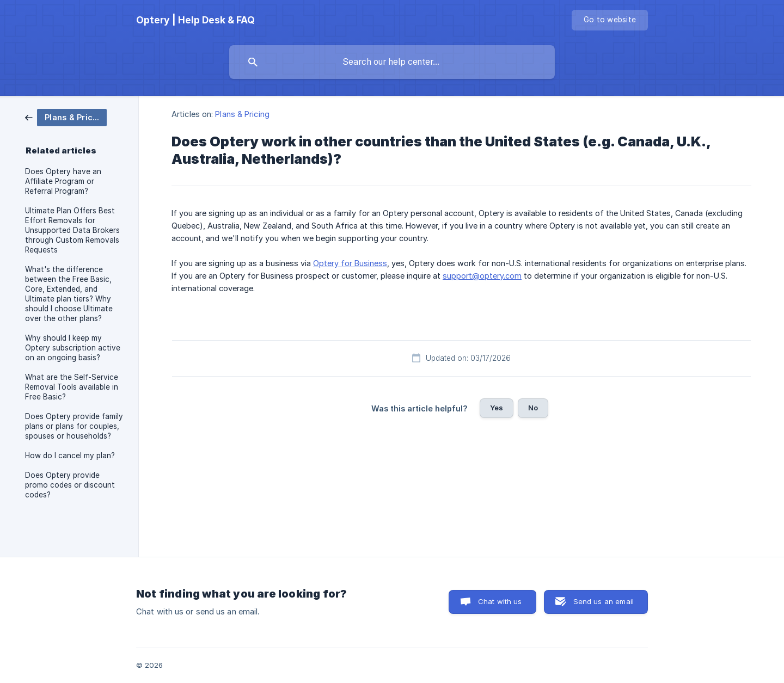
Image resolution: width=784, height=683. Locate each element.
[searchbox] (392, 62)
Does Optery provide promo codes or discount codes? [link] (70, 485)
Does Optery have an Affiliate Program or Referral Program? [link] (63, 181)
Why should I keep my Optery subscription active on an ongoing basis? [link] (73, 348)
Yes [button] (497, 408)
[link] (66, 117)
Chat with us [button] (500, 601)
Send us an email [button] (604, 601)
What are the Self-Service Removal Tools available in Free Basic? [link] (72, 387)
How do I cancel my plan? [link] (70, 456)
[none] (195, 20)
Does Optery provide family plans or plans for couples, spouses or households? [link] (74, 426)
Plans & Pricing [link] (242, 114)
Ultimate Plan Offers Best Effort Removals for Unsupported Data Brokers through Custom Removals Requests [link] (72, 230)
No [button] (533, 408)
